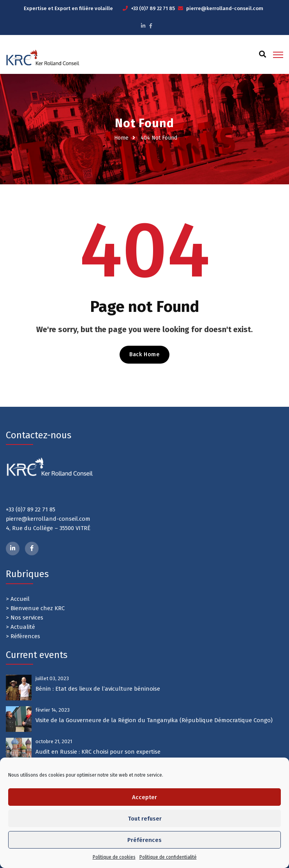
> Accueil (18, 599)
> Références (23, 636)
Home (121, 138)
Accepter (144, 797)
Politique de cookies (114, 857)
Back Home (144, 354)
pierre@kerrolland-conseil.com (225, 8)
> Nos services (25, 618)
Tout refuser (145, 819)
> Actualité (20, 627)
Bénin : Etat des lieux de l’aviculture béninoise (98, 689)
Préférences (144, 840)
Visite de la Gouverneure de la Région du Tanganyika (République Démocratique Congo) (154, 720)
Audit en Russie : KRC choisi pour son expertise (98, 752)
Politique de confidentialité (168, 857)
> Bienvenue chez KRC (35, 608)
